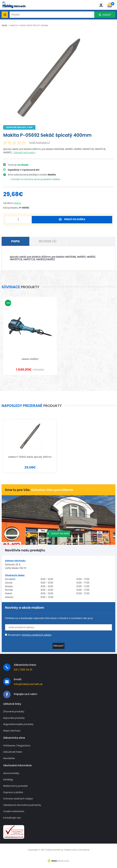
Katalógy (8, 777)
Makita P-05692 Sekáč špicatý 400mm (29, 25)
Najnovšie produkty (14, 716)
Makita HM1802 (30, 358)
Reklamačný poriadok (15, 784)
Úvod (4, 25)
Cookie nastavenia (14, 809)
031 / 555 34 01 (23, 668)
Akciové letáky (11, 771)
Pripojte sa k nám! (25, 692)
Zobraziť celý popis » (25, 152)
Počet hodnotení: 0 (40, 142)
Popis (15, 241)
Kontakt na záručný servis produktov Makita (36, 179)
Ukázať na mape (58, 531)
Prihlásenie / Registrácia (17, 743)
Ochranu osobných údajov (37, 633)
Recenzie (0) (48, 241)
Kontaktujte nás (12, 816)
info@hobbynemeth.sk (28, 682)
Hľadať (105, 15)
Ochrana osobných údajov (18, 797)
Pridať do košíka (72, 219)
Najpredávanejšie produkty (18, 722)
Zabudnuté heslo (13, 750)
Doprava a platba (13, 790)
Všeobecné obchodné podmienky (22, 803)
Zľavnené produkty (14, 710)
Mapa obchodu (12, 728)
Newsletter (9, 756)
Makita (17, 203)
